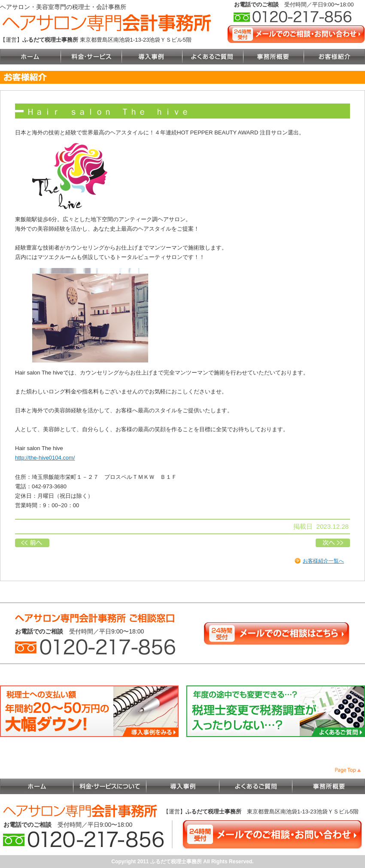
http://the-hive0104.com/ (45, 458)
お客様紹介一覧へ (323, 561)
